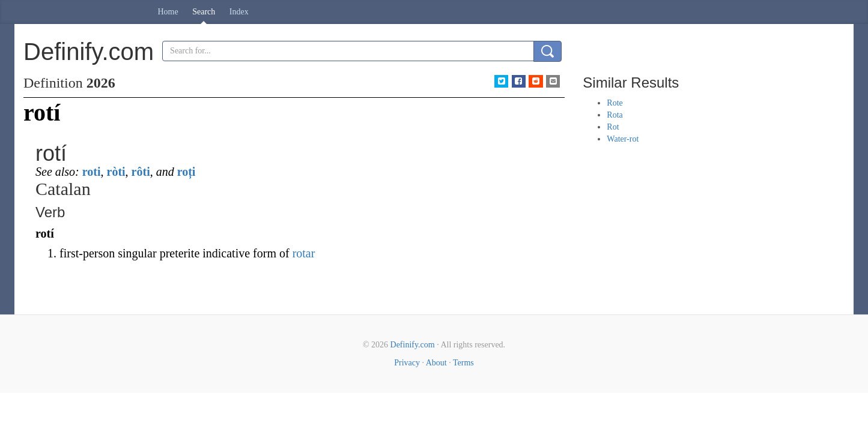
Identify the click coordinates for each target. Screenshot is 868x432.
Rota (615, 115)
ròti (116, 172)
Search (204, 12)
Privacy (407, 363)
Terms (463, 363)
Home (168, 12)
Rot (613, 127)
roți (187, 172)
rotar (304, 253)
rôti (141, 172)
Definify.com (413, 345)
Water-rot (623, 139)
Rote (615, 103)
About (436, 363)
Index (239, 12)
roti (92, 172)
